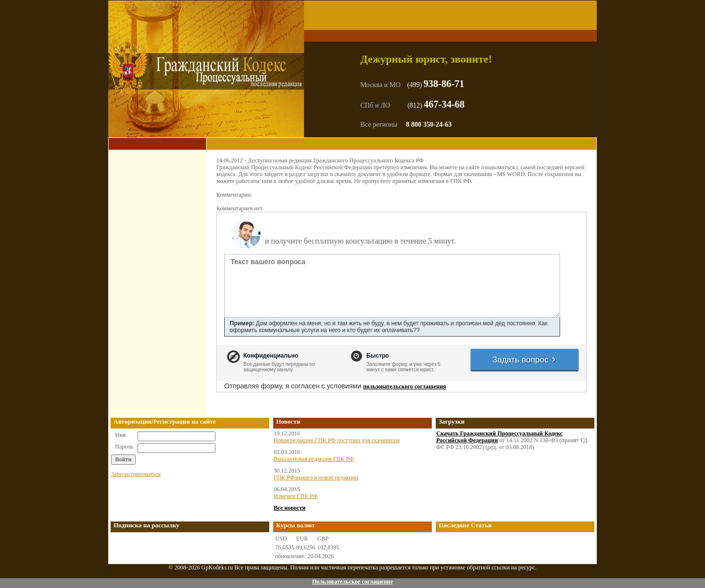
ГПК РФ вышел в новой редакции (316, 477)
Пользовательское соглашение (352, 582)
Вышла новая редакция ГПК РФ (314, 459)
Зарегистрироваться (136, 474)
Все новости (290, 508)
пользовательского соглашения (405, 386)
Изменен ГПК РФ (296, 496)
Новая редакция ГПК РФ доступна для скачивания (337, 440)
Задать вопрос (524, 360)
